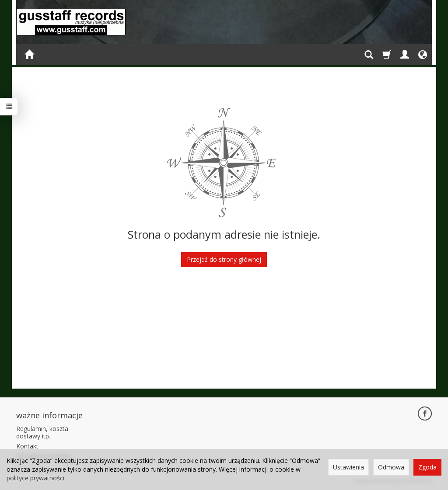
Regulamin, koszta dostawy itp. (42, 432)
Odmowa (391, 467)
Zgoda (427, 467)
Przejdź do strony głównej (224, 259)
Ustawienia (348, 467)
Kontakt (27, 446)
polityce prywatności (35, 478)
